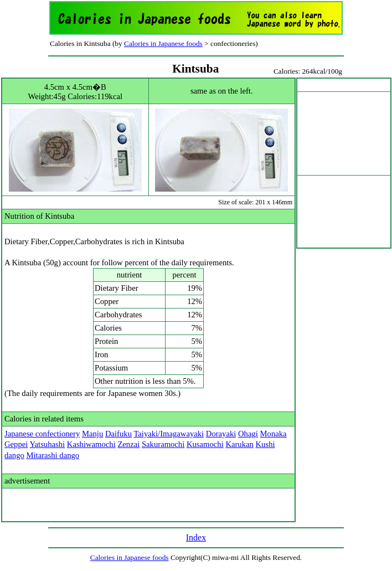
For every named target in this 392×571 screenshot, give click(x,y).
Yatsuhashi (47, 444)
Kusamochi (205, 444)
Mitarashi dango (53, 455)
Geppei (16, 444)
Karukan (239, 444)
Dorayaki (221, 434)
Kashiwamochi (91, 444)
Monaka (274, 434)
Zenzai (128, 444)
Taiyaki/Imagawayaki (169, 434)
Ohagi (248, 434)
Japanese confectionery (42, 434)
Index (196, 537)
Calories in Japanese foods (163, 43)
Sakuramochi (163, 444)
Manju (92, 434)
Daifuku (118, 434)
